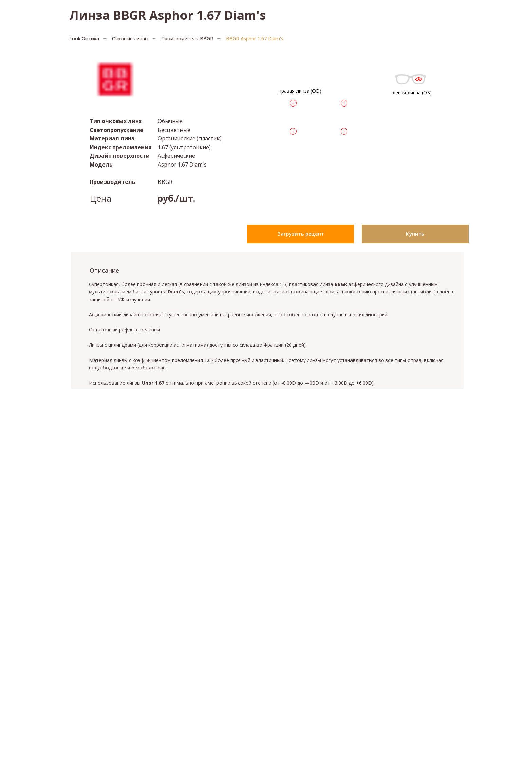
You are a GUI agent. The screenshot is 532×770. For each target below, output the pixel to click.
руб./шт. (176, 198)
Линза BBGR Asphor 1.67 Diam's (167, 15)
